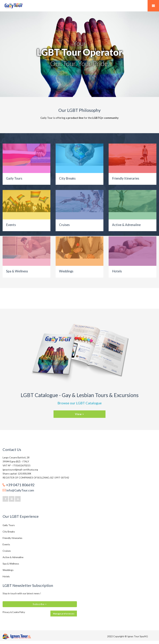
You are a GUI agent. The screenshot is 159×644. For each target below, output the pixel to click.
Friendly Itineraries (126, 178)
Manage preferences (64, 614)
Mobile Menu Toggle (153, 6)
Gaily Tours (14, 178)
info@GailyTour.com (20, 490)
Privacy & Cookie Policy (14, 612)
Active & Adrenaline (126, 225)
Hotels (117, 271)
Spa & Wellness (17, 271)
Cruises (64, 225)
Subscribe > (40, 604)
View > (79, 414)
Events (11, 225)
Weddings (66, 271)
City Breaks (67, 178)
